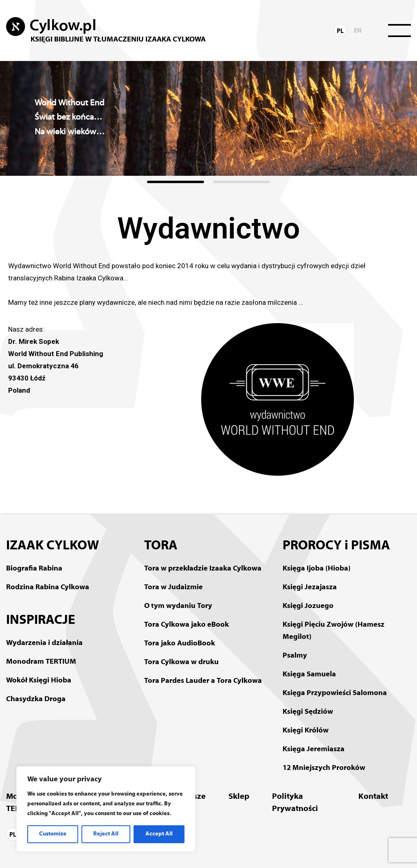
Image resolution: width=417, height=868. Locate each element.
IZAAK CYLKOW (53, 546)
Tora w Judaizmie (173, 587)
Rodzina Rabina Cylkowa (48, 587)
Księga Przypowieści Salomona (335, 693)
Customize (53, 834)
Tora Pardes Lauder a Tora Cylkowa (203, 681)
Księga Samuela (309, 675)
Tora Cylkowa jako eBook (187, 625)
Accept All (159, 834)
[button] (176, 182)
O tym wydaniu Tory (178, 606)
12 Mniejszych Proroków (324, 768)
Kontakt (373, 797)
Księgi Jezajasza (310, 587)
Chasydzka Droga (36, 699)
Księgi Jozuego (308, 606)
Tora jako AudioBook (180, 644)
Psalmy (295, 656)
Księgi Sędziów (308, 712)
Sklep (239, 797)
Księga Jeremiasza (314, 749)
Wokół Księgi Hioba (39, 681)
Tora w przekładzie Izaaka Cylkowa (203, 569)
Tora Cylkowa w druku (181, 662)
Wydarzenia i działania (44, 643)
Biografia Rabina (34, 569)
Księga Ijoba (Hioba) (317, 569)
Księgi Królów (306, 731)
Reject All (106, 834)
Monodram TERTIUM (41, 662)
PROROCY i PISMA (336, 546)
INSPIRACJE (41, 621)
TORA (161, 546)
